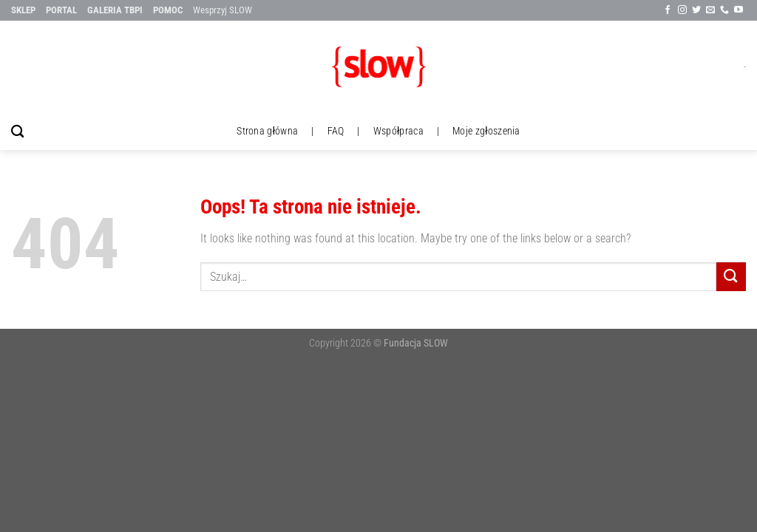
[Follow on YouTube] (739, 10)
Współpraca (398, 131)
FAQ (336, 131)
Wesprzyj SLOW (223, 10)
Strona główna (267, 131)
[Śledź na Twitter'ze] (696, 10)
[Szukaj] (17, 132)
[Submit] (731, 277)
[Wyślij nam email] (710, 10)
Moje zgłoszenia (486, 131)
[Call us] (724, 10)
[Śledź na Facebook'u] (668, 10)
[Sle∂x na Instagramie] (682, 10)
